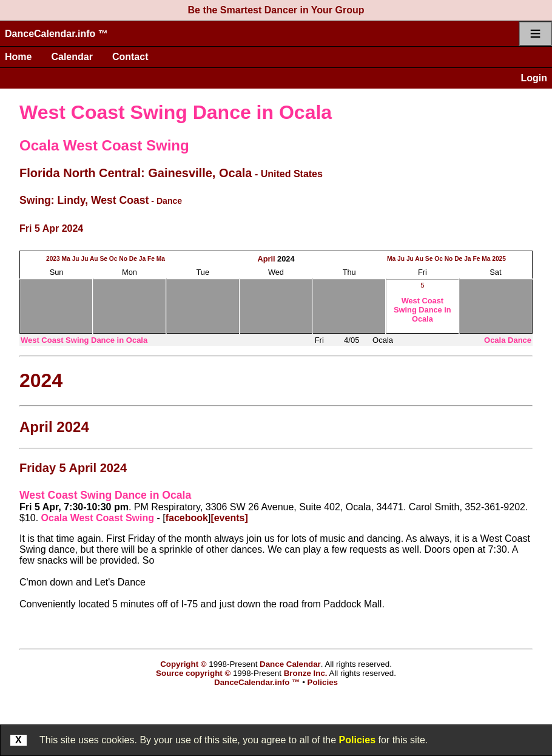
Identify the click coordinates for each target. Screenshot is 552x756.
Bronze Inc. (306, 673)
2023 (53, 259)
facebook (187, 518)
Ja (142, 259)
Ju (76, 259)
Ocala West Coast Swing (104, 145)
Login (534, 78)
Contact (130, 57)
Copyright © (183, 664)
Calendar (72, 57)
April (266, 259)
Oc (113, 259)
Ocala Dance (508, 340)
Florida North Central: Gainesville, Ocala (136, 173)
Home (18, 57)
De (133, 259)
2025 (499, 259)
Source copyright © (193, 673)
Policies (357, 740)
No (123, 259)
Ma (66, 259)
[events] (229, 518)
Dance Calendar (290, 664)
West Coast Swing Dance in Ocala (176, 112)
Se (103, 259)
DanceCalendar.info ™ (56, 34)
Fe (151, 259)
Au (94, 259)
